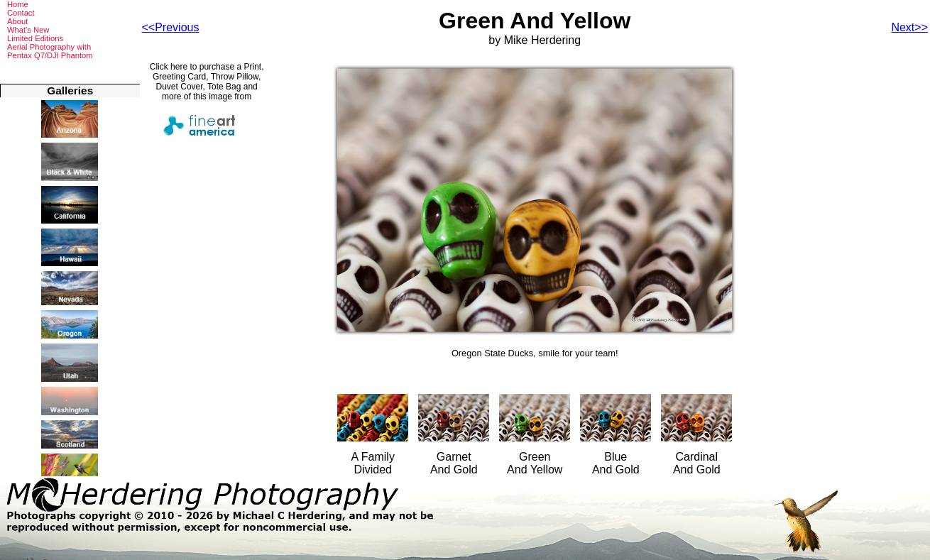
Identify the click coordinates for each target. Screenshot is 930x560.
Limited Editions (35, 38)
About (17, 21)
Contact (21, 13)
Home (18, 4)
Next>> (909, 27)
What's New (28, 30)
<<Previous (171, 27)
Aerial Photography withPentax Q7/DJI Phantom (50, 51)
